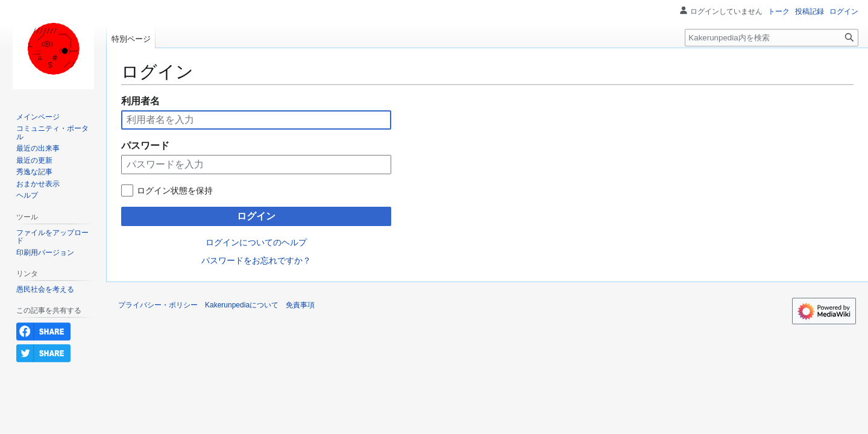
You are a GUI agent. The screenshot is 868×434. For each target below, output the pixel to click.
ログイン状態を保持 (175, 190)
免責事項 (300, 305)
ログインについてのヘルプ (256, 242)
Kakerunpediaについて (242, 305)
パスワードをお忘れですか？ (256, 260)
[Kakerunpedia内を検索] (772, 38)
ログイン (256, 216)
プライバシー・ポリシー (158, 305)
